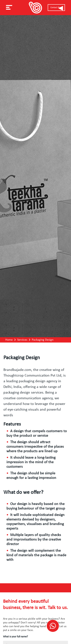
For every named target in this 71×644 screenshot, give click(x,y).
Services (22, 340)
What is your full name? (15, 637)
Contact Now (56, 8)
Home (9, 340)
